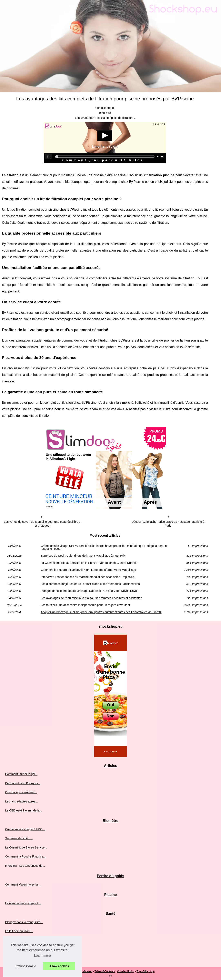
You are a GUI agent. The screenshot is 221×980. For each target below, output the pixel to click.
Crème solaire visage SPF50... (25, 829)
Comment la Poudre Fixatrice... (25, 856)
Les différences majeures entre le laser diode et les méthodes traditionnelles (90, 584)
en (110, 976)
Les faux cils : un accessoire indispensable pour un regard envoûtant (85, 605)
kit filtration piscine (90, 244)
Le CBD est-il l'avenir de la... (24, 810)
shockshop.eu (106, 108)
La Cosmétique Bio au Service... (26, 847)
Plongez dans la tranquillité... (24, 922)
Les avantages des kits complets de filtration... (105, 118)
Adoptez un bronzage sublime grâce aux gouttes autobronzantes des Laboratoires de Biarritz (101, 612)
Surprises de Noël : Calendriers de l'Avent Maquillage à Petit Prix (83, 556)
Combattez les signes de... (22, 949)
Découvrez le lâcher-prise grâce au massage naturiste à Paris (168, 524)
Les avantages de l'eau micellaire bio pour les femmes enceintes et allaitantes (91, 598)
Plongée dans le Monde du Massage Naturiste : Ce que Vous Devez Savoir (89, 591)
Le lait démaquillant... (19, 931)
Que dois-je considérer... (21, 792)
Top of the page (145, 971)
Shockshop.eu (84, 971)
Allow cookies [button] (59, 966)
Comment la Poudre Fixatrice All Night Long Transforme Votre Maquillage (88, 570)
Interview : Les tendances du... (25, 866)
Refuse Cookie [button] (26, 966)
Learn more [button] (42, 956)
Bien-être (105, 113)
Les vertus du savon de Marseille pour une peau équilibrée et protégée (42, 524)
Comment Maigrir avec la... (23, 884)
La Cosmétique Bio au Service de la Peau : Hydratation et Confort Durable (89, 563)
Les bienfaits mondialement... (24, 958)
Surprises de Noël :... (19, 838)
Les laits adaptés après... (21, 801)
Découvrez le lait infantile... (23, 940)
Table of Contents (105, 971)
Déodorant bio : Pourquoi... (23, 783)
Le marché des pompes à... (23, 903)
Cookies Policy (126, 971)
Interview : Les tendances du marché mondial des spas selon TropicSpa (87, 577)
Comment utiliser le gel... (21, 774)
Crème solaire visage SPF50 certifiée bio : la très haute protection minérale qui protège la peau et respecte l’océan (104, 547)
